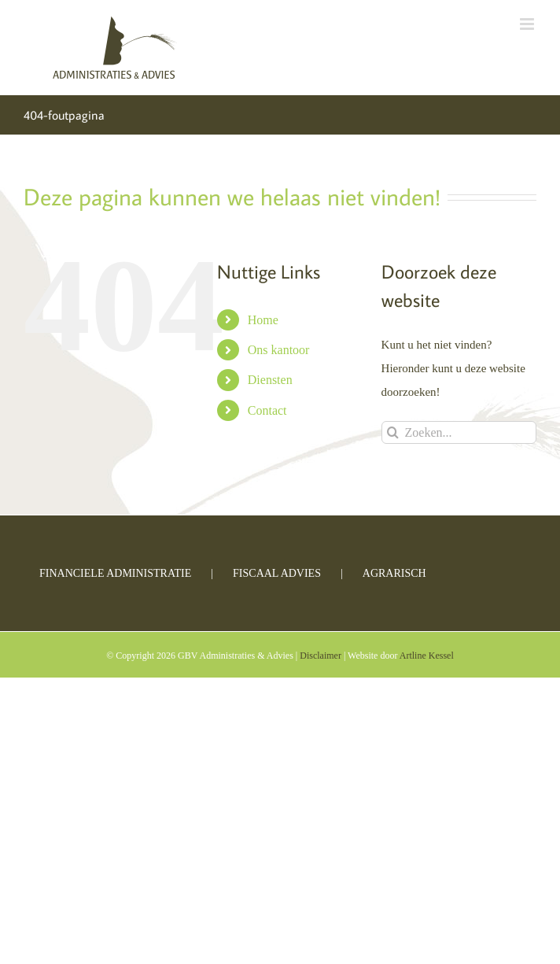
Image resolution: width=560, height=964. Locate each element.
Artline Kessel (427, 656)
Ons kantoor (279, 350)
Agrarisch (394, 573)
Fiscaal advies (277, 573)
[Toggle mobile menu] (528, 24)
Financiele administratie (115, 573)
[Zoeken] (393, 432)
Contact (267, 410)
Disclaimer (321, 656)
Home (263, 320)
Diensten (270, 380)
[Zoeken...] (459, 432)
